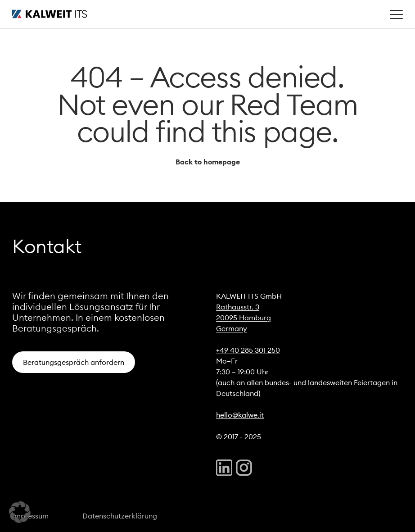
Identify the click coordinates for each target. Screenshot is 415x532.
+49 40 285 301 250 (248, 350)
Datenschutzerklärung (120, 516)
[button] (20, 512)
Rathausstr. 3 (238, 307)
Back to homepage (208, 162)
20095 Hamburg (244, 318)
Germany (232, 328)
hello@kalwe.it (240, 415)
